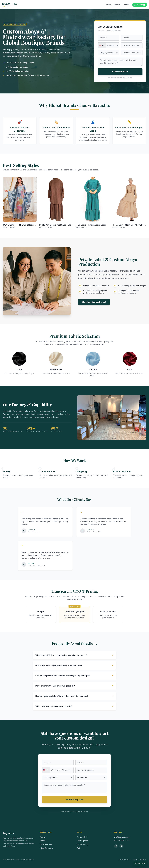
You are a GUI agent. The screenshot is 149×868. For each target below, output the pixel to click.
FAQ (78, 848)
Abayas (43, 837)
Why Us (117, 5)
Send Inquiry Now (120, 72)
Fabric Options (82, 841)
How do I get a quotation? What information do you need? (74, 696)
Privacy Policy (124, 860)
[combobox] (102, 45)
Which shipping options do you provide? (74, 706)
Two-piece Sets (46, 844)
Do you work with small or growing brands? (74, 686)
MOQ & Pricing (82, 844)
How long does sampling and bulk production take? (74, 665)
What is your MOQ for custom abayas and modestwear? (74, 655)
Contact (126, 5)
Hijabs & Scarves (46, 848)
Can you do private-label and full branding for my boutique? (74, 676)
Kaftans (43, 841)
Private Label (82, 837)
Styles (109, 5)
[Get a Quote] (140, 863)
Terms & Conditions (139, 860)
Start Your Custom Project (94, 302)
